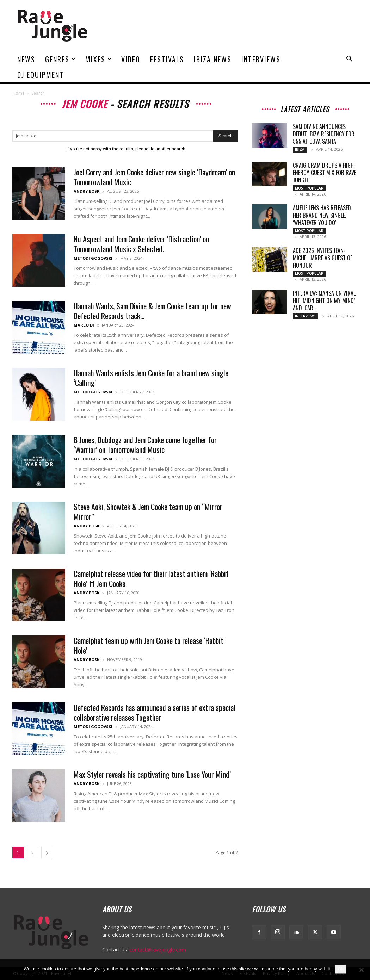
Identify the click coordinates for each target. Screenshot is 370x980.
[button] (349, 60)
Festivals (167, 59)
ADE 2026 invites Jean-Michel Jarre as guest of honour (323, 258)
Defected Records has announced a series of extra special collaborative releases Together (155, 712)
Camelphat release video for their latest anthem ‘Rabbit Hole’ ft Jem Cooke (151, 578)
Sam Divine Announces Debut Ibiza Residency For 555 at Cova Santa (324, 134)
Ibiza (300, 149)
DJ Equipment (41, 75)
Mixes (98, 59)
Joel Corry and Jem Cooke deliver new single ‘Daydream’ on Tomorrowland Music (154, 177)
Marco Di (84, 325)
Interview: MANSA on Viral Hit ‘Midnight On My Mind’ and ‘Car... (324, 300)
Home (18, 93)
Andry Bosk (87, 191)
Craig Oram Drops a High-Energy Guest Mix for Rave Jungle (325, 173)
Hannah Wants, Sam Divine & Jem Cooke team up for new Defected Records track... (152, 311)
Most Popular (309, 188)
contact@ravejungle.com (158, 950)
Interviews (261, 59)
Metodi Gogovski (93, 258)
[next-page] (47, 853)
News (26, 59)
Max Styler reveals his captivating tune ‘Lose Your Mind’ (152, 774)
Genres (60, 59)
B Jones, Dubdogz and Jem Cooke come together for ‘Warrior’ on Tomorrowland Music (145, 445)
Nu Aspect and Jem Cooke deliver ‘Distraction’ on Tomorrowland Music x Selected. (141, 244)
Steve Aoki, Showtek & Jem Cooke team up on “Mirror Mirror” (148, 511)
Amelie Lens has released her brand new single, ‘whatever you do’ (322, 215)
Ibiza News (213, 59)
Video (131, 59)
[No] (361, 970)
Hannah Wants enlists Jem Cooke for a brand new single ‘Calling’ (151, 378)
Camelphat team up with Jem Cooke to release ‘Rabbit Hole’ (149, 645)
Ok (341, 969)
